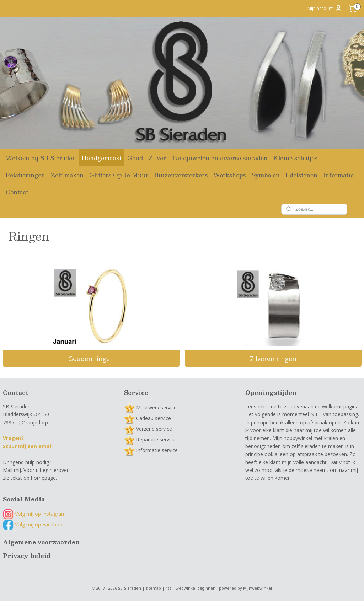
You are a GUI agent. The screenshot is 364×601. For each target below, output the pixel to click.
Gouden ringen (91, 359)
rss (168, 588)
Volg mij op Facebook (40, 524)
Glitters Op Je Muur (119, 175)
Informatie (338, 175)
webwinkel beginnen (196, 588)
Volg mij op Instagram (34, 514)
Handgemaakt (102, 158)
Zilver (157, 158)
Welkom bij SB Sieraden (41, 158)
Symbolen (266, 175)
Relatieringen (25, 175)
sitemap (153, 588)
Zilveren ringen (273, 359)
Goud (135, 158)
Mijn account (325, 9)
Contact (17, 192)
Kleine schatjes (295, 158)
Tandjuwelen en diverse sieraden (220, 158)
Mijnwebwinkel (258, 588)
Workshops (229, 175)
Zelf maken (67, 175)
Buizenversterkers (181, 175)
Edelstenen (301, 175)
